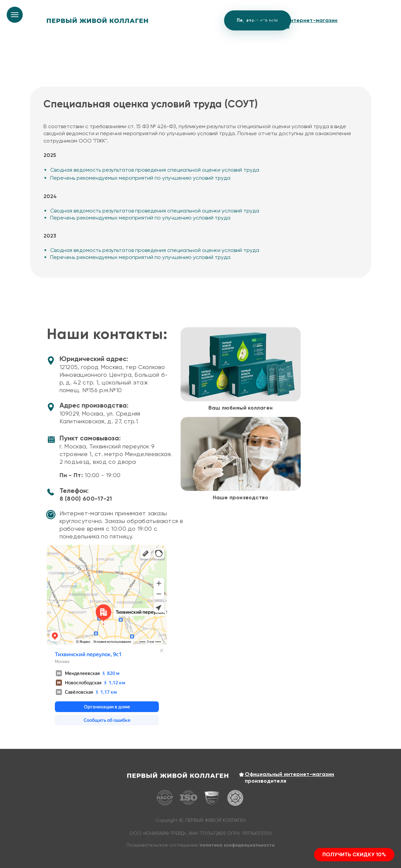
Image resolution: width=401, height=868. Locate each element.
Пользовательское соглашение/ (200, 845)
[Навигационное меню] (15, 15)
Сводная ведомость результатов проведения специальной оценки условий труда (155, 170)
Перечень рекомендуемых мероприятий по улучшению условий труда (140, 178)
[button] (354, 855)
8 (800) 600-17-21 (86, 499)
